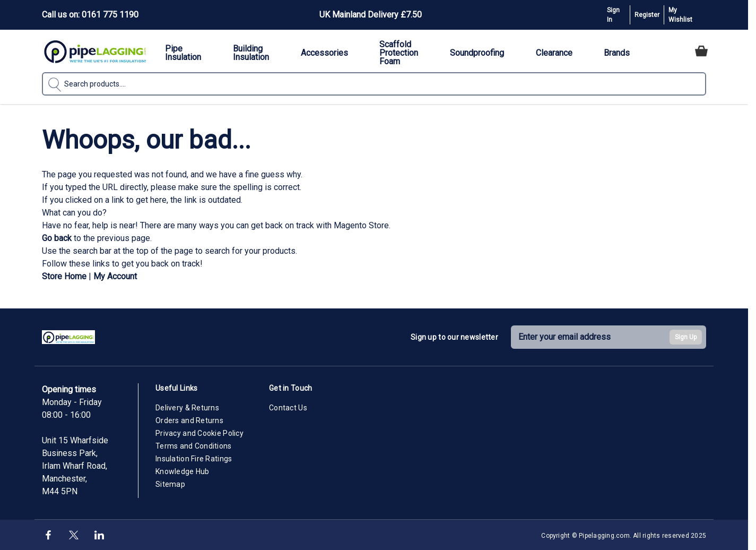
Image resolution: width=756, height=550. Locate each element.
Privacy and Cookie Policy (199, 433)
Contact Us (288, 408)
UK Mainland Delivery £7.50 (371, 15)
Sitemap (170, 484)
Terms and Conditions (194, 446)
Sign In (613, 15)
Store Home (64, 276)
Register (647, 15)
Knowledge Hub (183, 471)
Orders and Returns (189, 420)
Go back (57, 238)
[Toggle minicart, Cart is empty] (701, 51)
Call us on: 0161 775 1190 (90, 15)
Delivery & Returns (187, 408)
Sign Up (686, 337)
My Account (115, 276)
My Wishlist (680, 15)
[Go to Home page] (95, 51)
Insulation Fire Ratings (194, 459)
